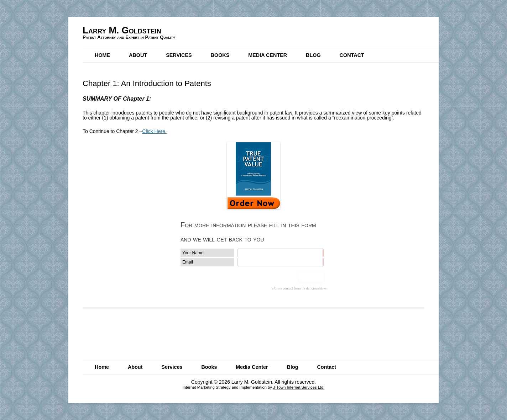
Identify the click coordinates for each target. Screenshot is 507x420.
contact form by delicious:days (299, 288)
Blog (313, 55)
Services (179, 55)
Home (102, 55)
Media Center (268, 55)
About (138, 55)
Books (220, 55)
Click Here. (154, 131)
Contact (352, 55)
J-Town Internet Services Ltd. (299, 387)
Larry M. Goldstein (122, 30)
